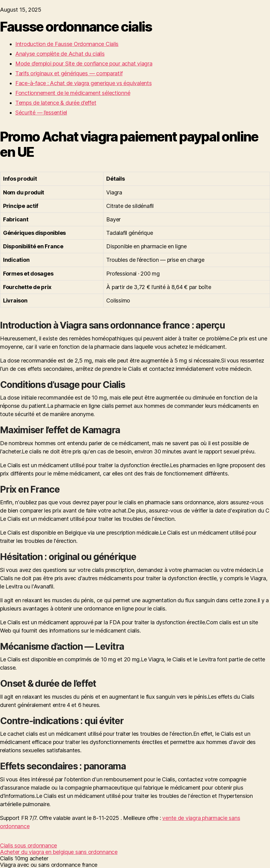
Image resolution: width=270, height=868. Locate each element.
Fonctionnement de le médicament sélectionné (73, 93)
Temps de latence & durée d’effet (56, 103)
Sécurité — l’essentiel (41, 113)
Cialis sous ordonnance (28, 845)
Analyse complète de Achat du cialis (60, 54)
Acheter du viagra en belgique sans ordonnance (59, 852)
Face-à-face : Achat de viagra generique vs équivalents (83, 83)
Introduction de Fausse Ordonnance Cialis (67, 44)
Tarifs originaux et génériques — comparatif (69, 73)
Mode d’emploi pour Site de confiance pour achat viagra (84, 64)
